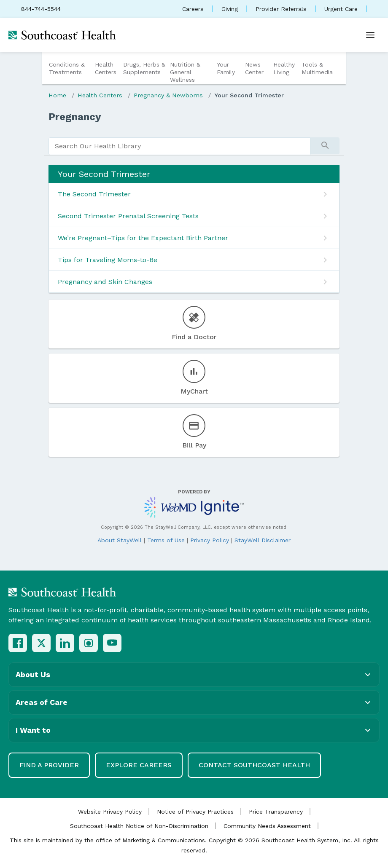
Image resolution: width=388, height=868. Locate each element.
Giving (230, 9)
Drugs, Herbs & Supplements (144, 68)
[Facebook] (18, 643)
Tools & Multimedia (317, 68)
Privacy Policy (210, 540)
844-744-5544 (41, 9)
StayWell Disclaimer (263, 540)
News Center (254, 68)
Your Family (226, 68)
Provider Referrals (281, 9)
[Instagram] (89, 643)
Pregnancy (75, 117)
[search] (179, 146)
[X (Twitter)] (41, 643)
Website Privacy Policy (110, 812)
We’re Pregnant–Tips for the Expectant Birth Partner (143, 238)
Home (57, 95)
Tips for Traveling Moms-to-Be (108, 260)
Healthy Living (284, 68)
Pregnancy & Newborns (168, 95)
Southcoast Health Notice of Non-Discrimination (139, 826)
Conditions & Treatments (67, 68)
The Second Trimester (94, 194)
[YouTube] (112, 643)
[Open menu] (370, 35)
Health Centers (106, 68)
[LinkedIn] (65, 643)
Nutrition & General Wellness (185, 72)
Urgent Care (341, 9)
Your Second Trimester (249, 95)
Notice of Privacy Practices (195, 812)
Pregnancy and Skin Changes (105, 282)
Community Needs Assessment (267, 826)
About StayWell (120, 540)
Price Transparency (276, 812)
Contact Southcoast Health (254, 765)
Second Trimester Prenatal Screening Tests (128, 216)
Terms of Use (166, 540)
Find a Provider (49, 765)
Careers (193, 9)
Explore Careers (139, 765)
